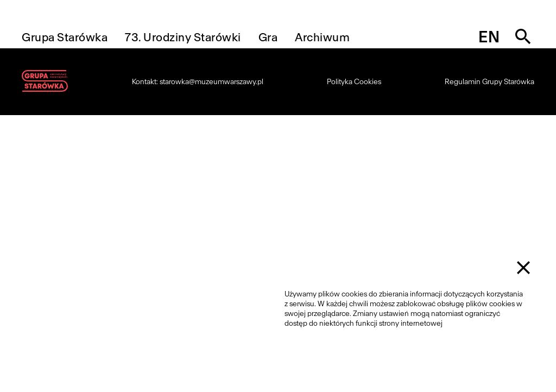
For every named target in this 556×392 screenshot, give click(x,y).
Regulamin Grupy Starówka (489, 82)
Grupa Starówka (65, 37)
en (489, 37)
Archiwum (322, 37)
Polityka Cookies (354, 82)
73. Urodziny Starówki (183, 37)
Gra (268, 37)
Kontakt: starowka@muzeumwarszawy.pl (198, 82)
